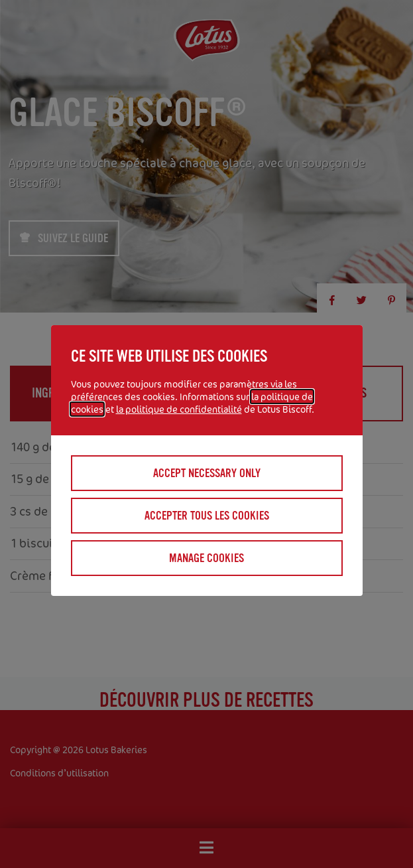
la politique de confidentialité (179, 409)
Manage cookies (206, 558)
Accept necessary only (207, 473)
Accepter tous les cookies (207, 516)
